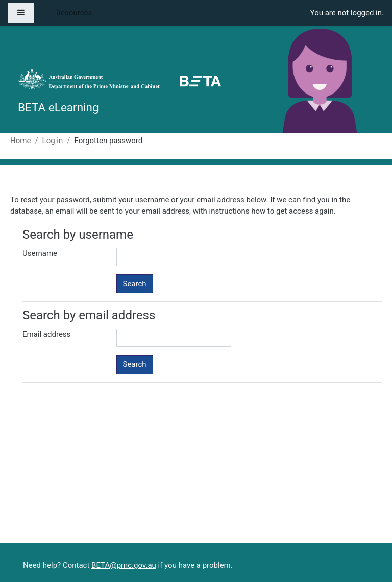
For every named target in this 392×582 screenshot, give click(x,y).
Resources (74, 13)
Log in (53, 141)
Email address (46, 334)
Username (40, 253)
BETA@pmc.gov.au (124, 565)
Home (20, 141)
